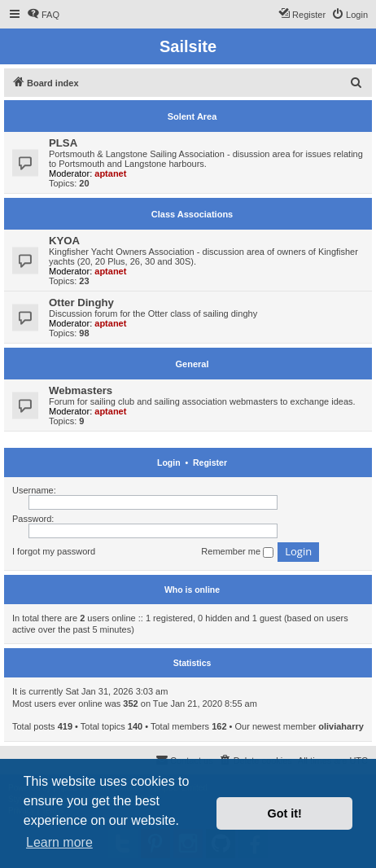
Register (210, 462)
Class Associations (192, 214)
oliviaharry (341, 726)
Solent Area (192, 116)
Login (169, 462)
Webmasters (81, 390)
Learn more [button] (59, 842)
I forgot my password (54, 551)
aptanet (110, 173)
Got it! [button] (285, 813)
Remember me (237, 552)
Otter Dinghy (81, 302)
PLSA (63, 143)
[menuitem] (43, 15)
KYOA (64, 241)
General (192, 364)
